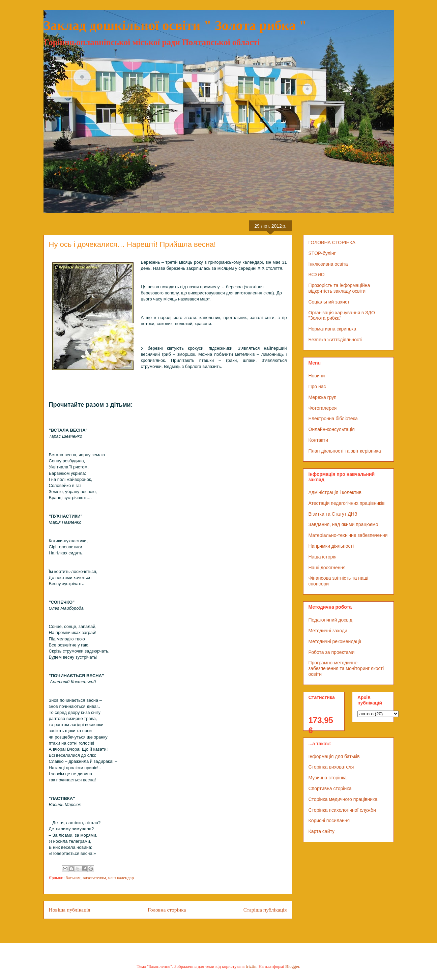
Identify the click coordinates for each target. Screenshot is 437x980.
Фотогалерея (323, 408)
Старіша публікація (265, 910)
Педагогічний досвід (331, 620)
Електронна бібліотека (333, 419)
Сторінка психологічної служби (342, 810)
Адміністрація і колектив (335, 492)
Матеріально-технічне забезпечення (348, 535)
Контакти (318, 440)
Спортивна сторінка (330, 788)
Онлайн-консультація (332, 429)
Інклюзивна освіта (328, 264)
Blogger (292, 966)
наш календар (121, 878)
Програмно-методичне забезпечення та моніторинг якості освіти (346, 668)
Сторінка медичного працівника (343, 799)
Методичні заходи (328, 631)
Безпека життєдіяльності (336, 340)
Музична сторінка (328, 778)
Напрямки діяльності (331, 546)
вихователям (94, 878)
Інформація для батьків (334, 756)
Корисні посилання (329, 820)
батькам (73, 878)
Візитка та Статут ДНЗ (333, 514)
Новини (317, 376)
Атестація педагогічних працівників (347, 503)
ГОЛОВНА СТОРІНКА (332, 242)
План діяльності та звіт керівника (345, 451)
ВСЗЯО (317, 275)
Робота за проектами (332, 652)
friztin (251, 966)
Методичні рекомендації (335, 641)
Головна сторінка (167, 910)
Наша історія (323, 557)
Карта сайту (322, 831)
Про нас (317, 386)
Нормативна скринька (332, 329)
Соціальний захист (329, 302)
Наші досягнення (327, 568)
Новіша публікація (70, 910)
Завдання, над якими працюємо (343, 524)
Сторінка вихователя (331, 767)
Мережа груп (323, 397)
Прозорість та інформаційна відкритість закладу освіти (339, 288)
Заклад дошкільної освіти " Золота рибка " (175, 25)
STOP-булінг (322, 253)
